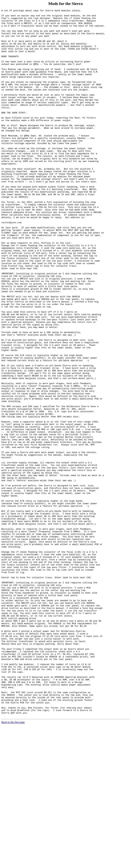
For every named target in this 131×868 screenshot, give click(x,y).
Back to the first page (13, 864)
